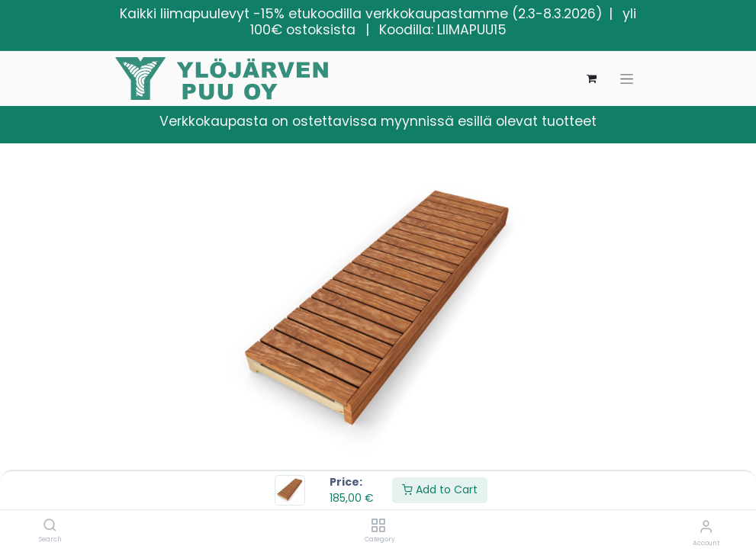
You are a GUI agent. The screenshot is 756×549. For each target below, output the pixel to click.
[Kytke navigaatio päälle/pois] (627, 79)
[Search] (50, 526)
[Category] (378, 526)
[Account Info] (706, 527)
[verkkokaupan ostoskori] (592, 79)
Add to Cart (440, 490)
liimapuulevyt (205, 14)
